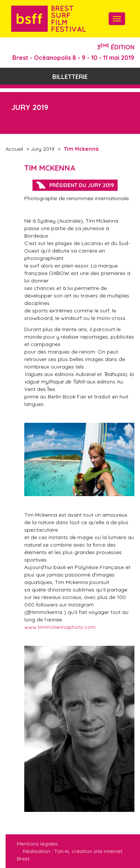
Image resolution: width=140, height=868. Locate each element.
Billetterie (70, 77)
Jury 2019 (43, 149)
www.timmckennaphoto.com (60, 627)
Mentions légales (37, 844)
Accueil (14, 149)
